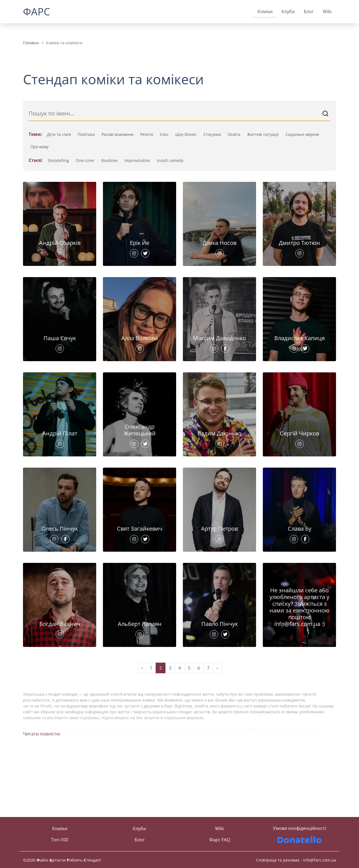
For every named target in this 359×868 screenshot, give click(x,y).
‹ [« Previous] (142, 730)
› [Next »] (217, 730)
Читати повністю (42, 796)
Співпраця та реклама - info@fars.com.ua (296, 860)
